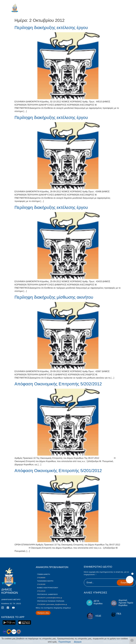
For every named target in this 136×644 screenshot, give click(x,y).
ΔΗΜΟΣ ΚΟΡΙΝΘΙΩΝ (27, 9)
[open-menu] (125, 9)
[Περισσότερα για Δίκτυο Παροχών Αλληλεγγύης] (43, 613)
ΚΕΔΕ (98, 616)
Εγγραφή (125, 583)
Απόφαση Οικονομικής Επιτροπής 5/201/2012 (58, 471)
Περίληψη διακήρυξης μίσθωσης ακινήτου (54, 297)
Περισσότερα (65, 642)
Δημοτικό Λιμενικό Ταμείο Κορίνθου (126, 603)
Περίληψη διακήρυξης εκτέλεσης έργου (51, 28)
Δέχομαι (78, 642)
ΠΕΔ (119, 614)
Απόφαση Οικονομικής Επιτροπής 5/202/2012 (58, 384)
